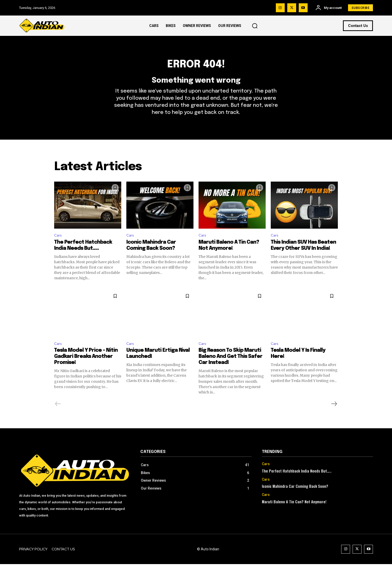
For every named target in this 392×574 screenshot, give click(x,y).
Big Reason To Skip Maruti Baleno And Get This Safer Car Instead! (230, 366)
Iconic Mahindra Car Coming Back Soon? (295, 496)
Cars (58, 244)
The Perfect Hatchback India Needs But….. (297, 480)
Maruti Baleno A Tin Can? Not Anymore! (294, 511)
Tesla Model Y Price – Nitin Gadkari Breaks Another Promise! (86, 366)
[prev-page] (58, 414)
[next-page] (334, 414)
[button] (255, 26)
